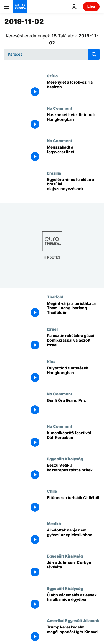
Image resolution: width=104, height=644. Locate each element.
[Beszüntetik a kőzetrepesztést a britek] (73, 473)
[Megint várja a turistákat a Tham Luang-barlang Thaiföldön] (73, 311)
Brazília (54, 173)
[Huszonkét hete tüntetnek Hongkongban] (73, 122)
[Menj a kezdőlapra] (20, 7)
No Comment (60, 108)
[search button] (94, 54)
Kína (51, 361)
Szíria (52, 76)
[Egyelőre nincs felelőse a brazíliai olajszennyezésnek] (73, 187)
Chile (52, 491)
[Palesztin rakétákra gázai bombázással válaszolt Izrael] (73, 343)
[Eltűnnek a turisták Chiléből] (73, 505)
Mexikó (54, 523)
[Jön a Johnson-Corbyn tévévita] (73, 570)
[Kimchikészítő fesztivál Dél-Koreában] (73, 440)
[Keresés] (52, 54)
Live (91, 7)
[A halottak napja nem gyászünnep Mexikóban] (73, 537)
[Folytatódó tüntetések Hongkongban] (73, 375)
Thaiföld (55, 297)
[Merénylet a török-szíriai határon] (73, 90)
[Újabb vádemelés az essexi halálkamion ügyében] (73, 602)
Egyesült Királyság (65, 459)
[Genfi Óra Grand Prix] (73, 408)
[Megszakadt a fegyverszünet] (73, 154)
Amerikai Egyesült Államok (73, 620)
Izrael (52, 329)
